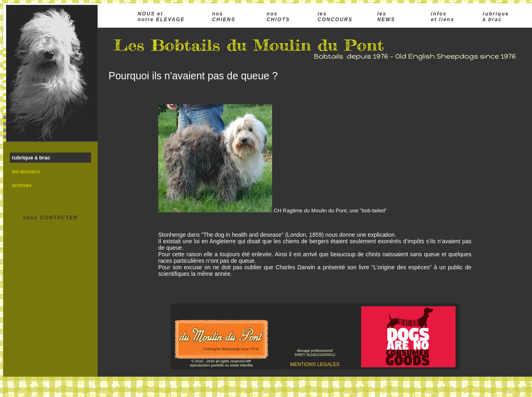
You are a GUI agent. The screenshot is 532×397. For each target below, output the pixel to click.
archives (22, 185)
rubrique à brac (496, 17)
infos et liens (442, 17)
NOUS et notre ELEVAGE (161, 17)
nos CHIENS (223, 17)
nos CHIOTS (278, 17)
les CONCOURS (335, 17)
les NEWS (386, 17)
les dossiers (26, 172)
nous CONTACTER (50, 218)
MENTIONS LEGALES (315, 364)
